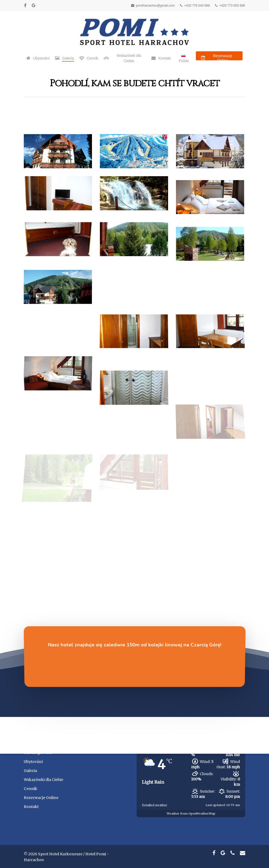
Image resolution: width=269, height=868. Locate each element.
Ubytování (33, 762)
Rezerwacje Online (41, 798)
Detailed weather (155, 805)
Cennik (31, 789)
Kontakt (31, 807)
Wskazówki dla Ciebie (43, 780)
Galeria (30, 771)
